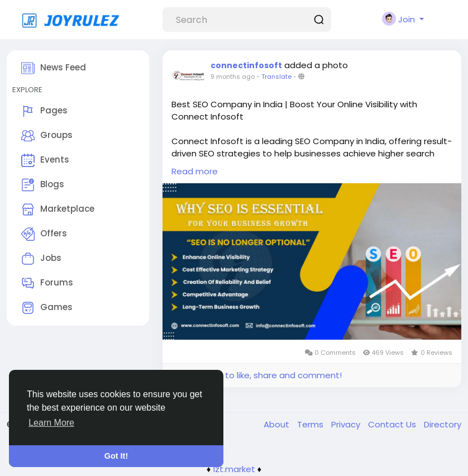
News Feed (54, 68)
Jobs (41, 259)
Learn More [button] (51, 423)
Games (47, 308)
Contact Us (393, 424)
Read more (195, 171)
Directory (443, 424)
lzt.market (234, 469)
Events (45, 160)
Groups (47, 136)
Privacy (347, 424)
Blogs (43, 185)
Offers (44, 234)
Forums (47, 283)
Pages (44, 111)
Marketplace (58, 210)
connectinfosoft (246, 65)
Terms (311, 424)
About (278, 424)
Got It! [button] (116, 456)
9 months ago (233, 77)
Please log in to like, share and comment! (256, 375)
